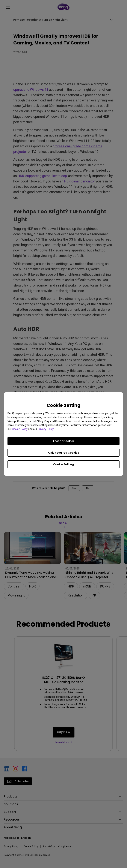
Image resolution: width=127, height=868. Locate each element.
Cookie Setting (63, 464)
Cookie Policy (20, 429)
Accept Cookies (64, 441)
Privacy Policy (46, 429)
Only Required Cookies (64, 453)
